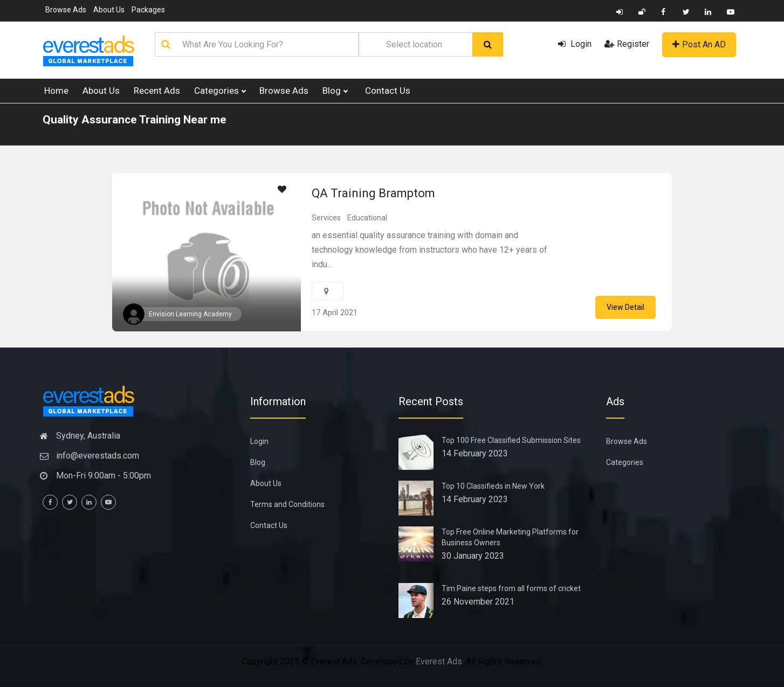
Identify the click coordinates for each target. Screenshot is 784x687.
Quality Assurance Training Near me (135, 120)
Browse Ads (66, 10)
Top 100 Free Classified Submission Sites (511, 440)
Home (56, 91)
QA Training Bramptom (373, 193)
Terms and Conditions (287, 504)
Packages (148, 10)
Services (326, 218)
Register (627, 44)
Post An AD (699, 44)
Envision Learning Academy (190, 314)
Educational (367, 218)
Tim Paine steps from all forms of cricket (511, 588)
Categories (220, 91)
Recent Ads (157, 91)
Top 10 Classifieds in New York (493, 486)
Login (575, 44)
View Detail (625, 307)
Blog (335, 91)
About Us (109, 10)
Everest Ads (439, 661)
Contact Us (388, 91)
